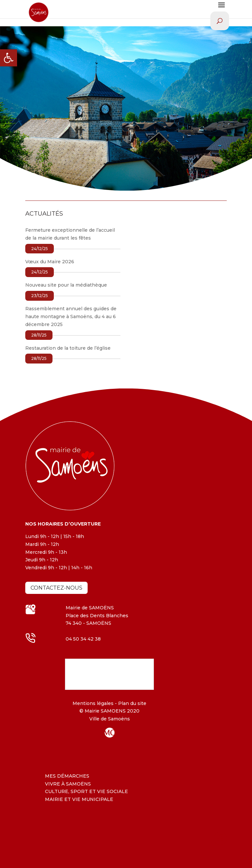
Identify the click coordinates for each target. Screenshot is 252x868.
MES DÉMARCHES (67, 776)
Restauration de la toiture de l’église (68, 348)
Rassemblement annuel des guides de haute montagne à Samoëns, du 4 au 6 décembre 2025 (71, 317)
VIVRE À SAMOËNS (68, 784)
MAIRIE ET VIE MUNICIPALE (79, 799)
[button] (9, 58)
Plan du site (132, 703)
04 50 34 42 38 (83, 639)
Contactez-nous (56, 588)
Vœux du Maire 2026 (50, 262)
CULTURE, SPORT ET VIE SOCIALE (86, 791)
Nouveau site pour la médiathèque (66, 285)
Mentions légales (93, 703)
